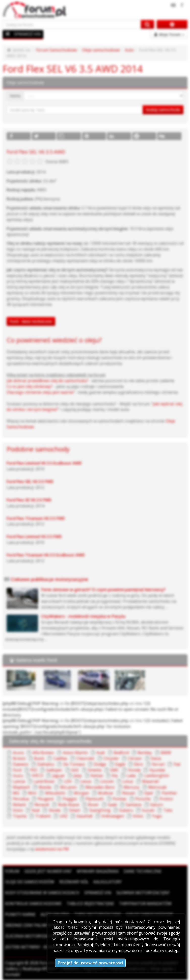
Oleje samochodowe (101, 50)
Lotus (128, 781)
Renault (42, 805)
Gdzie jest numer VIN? (48, 871)
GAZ (75, 770)
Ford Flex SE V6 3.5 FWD (29, 500)
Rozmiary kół (74, 882)
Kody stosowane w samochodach (42, 893)
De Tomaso (74, 764)
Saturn (157, 805)
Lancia (19, 781)
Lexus (86, 781)
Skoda (55, 810)
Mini (32, 793)
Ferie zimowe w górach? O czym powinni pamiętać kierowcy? (103, 589)
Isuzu (18, 776)
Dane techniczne (143, 871)
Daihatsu (46, 764)
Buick (39, 758)
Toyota (20, 816)
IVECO (38, 776)
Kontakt (13, 974)
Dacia (156, 758)
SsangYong (100, 810)
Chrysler (111, 758)
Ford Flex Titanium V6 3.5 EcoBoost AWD (46, 555)
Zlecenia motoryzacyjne (32, 936)
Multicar (106, 793)
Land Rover (44, 781)
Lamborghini (157, 776)
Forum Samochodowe (57, 50)
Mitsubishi (55, 793)
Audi (101, 753)
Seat (36, 810)
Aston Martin (75, 753)
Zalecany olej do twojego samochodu (50, 741)
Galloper (54, 770)
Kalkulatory (107, 882)
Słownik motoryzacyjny (143, 893)
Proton (166, 799)
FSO (34, 770)
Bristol (19, 758)
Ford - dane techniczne (31, 321)
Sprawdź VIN (98, 893)
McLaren (68, 787)
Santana (133, 805)
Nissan (129, 793)
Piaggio (70, 799)
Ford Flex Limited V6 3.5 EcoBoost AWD (44, 463)
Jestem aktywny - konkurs (34, 947)
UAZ (64, 816)
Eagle (120, 764)
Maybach (21, 787)
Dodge (100, 764)
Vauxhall (84, 816)
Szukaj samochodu (163, 110)
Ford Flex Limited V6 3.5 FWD (34, 537)
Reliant (19, 805)
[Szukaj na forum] (72, 24)
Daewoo (21, 764)
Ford (17, 770)
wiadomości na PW (52, 849)
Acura (18, 753)
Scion (18, 810)
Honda (134, 770)
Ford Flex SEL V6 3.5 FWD (30, 482)
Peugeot (46, 799)
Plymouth (95, 799)
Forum (12, 871)
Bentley (145, 753)
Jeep (78, 776)
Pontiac (120, 799)
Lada (131, 776)
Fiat (177, 764)
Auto (129, 50)
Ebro (139, 764)
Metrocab (157, 787)
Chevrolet (85, 758)
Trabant (43, 816)
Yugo (157, 816)
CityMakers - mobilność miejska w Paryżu (83, 616)
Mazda (45, 787)
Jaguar (59, 776)
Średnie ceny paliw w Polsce (36, 925)
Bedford (121, 753)
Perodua (21, 799)
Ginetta (94, 770)
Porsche (143, 799)
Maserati (151, 781)
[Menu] (8, 34)
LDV (68, 781)
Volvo (138, 816)
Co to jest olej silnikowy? (30, 386)
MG (16, 793)
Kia (115, 776)
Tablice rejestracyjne (90, 904)
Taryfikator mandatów (145, 904)
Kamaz (97, 776)
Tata (168, 810)
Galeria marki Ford (36, 660)
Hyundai (157, 770)
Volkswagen (113, 816)
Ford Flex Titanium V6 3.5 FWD (36, 518)
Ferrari (158, 764)
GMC (115, 770)
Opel (148, 793)
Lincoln (107, 781)
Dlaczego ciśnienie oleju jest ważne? (40, 392)
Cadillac (60, 758)
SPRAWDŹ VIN (27, 34)
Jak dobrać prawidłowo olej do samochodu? (47, 381)
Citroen (135, 758)
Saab (112, 805)
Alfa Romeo (43, 753)
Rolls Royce (69, 805)
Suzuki (148, 810)
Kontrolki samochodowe (33, 904)
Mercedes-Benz (100, 787)
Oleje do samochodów (30, 882)
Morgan (81, 793)
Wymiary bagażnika (98, 871)
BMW (166, 753)
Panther (169, 793)
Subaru (126, 810)
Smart (75, 810)
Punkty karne (20, 914)
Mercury (132, 787)
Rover (93, 805)
